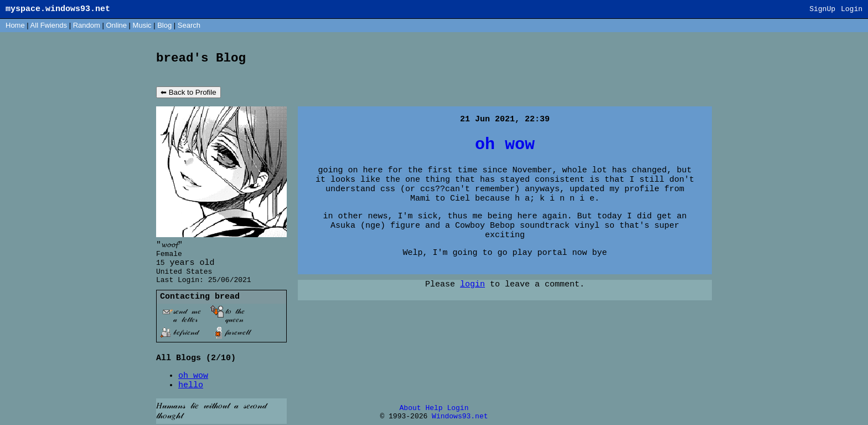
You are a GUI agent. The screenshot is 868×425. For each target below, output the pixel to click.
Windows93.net (460, 416)
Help (434, 408)
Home (15, 25)
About (410, 408)
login (472, 285)
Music (142, 25)
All (49, 25)
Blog (164, 25)
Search (189, 25)
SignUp (822, 9)
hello (191, 385)
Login (852, 9)
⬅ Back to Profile (188, 92)
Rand (87, 25)
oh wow (193, 376)
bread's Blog (201, 58)
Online (116, 25)
